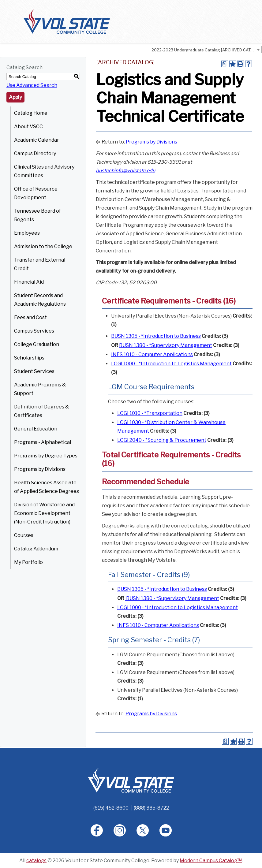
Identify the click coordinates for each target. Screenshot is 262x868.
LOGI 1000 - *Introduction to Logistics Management (171, 364)
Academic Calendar (37, 140)
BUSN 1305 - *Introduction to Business (156, 336)
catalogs (36, 861)
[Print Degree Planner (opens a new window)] (225, 64)
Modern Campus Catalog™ (211, 861)
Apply (15, 97)
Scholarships (29, 358)
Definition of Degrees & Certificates (42, 411)
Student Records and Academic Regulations (40, 300)
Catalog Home (31, 113)
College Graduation (37, 344)
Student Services (34, 371)
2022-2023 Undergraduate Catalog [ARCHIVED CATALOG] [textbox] (206, 50)
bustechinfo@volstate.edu (125, 171)
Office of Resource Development (36, 193)
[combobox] (206, 50)
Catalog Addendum (36, 549)
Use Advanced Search (32, 85)
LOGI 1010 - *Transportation (150, 413)
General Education (36, 429)
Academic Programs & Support (40, 389)
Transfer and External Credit (40, 264)
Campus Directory (35, 153)
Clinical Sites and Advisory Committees (44, 171)
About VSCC (28, 127)
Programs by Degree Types (46, 456)
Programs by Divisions (40, 469)
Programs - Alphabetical (43, 442)
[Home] (131, 780)
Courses (24, 535)
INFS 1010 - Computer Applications (152, 354)
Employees (27, 233)
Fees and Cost (30, 317)
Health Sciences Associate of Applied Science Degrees (47, 487)
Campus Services (34, 331)
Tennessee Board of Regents (37, 215)
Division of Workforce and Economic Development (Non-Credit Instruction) (44, 513)
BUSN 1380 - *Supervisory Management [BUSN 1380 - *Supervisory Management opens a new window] (166, 345)
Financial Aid (29, 282)
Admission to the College (43, 246)
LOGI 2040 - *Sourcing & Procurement (162, 440)
